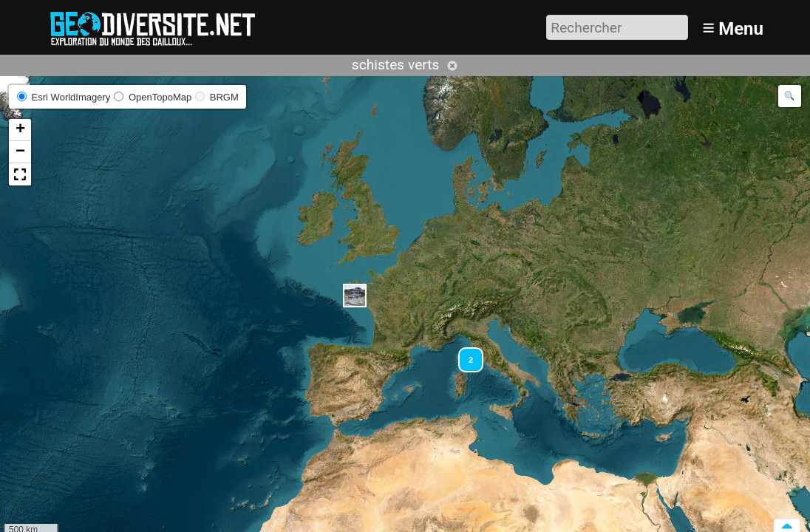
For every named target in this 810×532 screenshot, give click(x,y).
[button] (355, 296)
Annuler (452, 66)
